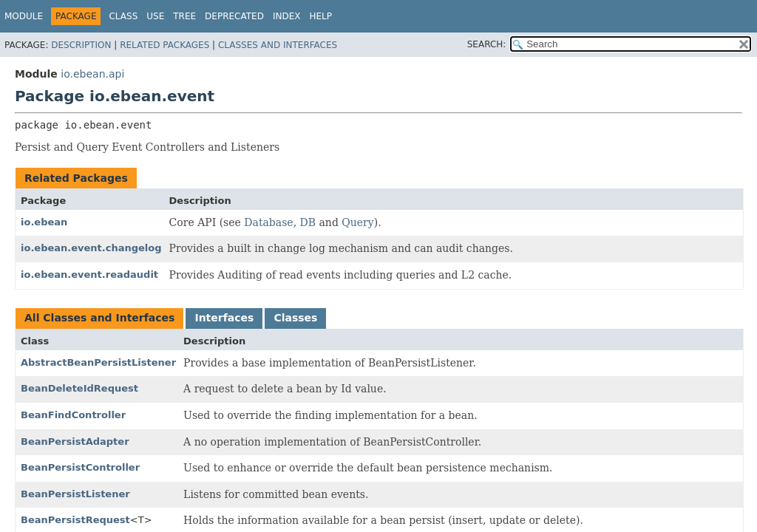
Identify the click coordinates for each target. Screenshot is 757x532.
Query (357, 222)
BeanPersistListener (75, 494)
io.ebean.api (92, 74)
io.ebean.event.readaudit (89, 274)
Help (320, 16)
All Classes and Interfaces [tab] (99, 318)
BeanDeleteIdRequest (79, 388)
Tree (184, 16)
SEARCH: (487, 44)
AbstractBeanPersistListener (98, 362)
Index (287, 16)
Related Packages (164, 45)
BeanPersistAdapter (75, 441)
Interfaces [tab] (224, 318)
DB (308, 222)
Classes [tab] (295, 318)
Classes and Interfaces (278, 45)
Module (24, 16)
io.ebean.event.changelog (91, 248)
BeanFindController (73, 415)
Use (155, 16)
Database (268, 222)
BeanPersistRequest (75, 520)
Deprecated (234, 16)
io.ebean (44, 222)
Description (81, 45)
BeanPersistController (80, 467)
